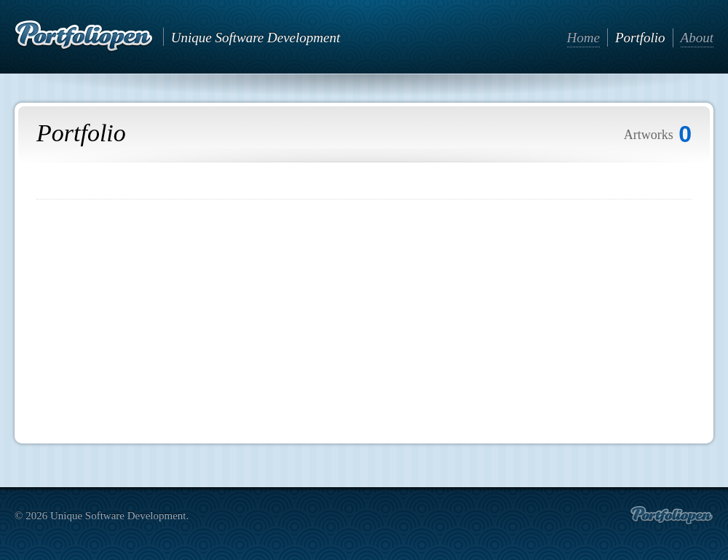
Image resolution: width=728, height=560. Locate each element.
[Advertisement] (364, 316)
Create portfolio (672, 516)
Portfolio (640, 38)
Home (583, 38)
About (697, 38)
